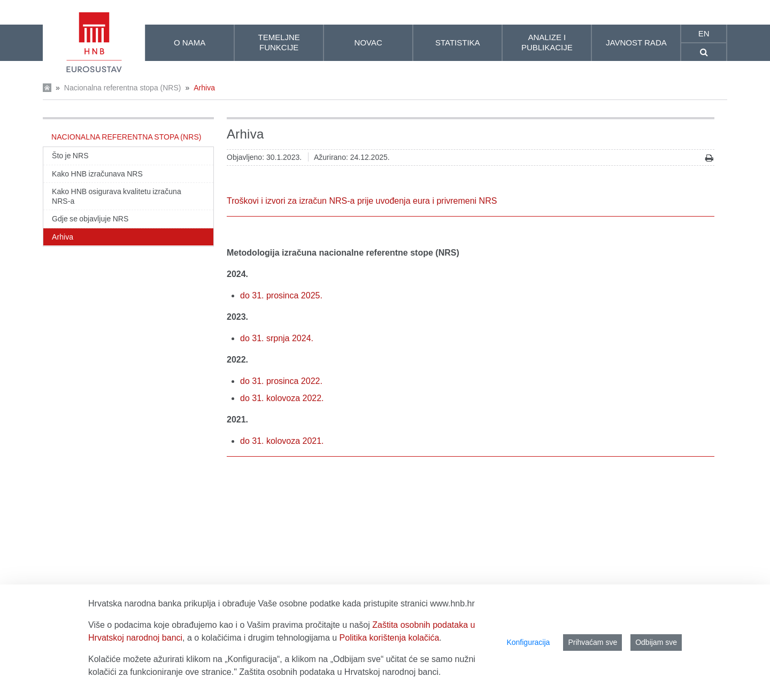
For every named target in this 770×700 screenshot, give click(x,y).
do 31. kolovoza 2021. (282, 441)
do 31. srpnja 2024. (277, 338)
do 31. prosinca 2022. (281, 381)
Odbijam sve (656, 642)
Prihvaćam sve (592, 642)
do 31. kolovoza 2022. (282, 398)
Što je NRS (70, 156)
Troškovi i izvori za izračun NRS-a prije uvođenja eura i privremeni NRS (362, 201)
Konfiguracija (528, 642)
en (704, 33)
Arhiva (204, 88)
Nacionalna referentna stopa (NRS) (123, 88)
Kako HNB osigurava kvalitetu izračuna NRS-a (117, 196)
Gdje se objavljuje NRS (90, 219)
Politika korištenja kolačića (390, 638)
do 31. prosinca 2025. (281, 295)
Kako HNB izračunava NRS (97, 174)
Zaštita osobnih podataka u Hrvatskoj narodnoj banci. (340, 672)
